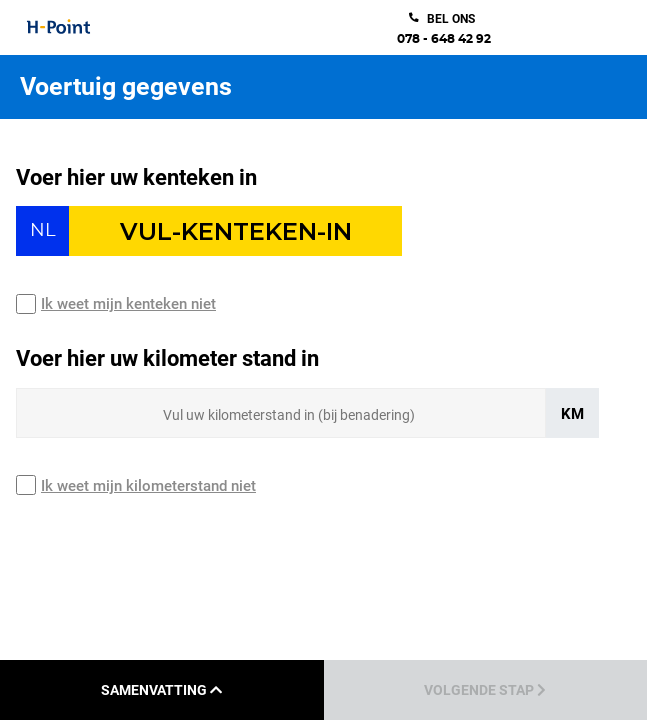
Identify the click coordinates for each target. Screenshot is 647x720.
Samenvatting (161, 690)
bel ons (451, 19)
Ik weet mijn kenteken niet (128, 304)
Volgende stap (485, 690)
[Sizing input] (281, 413)
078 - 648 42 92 (444, 39)
